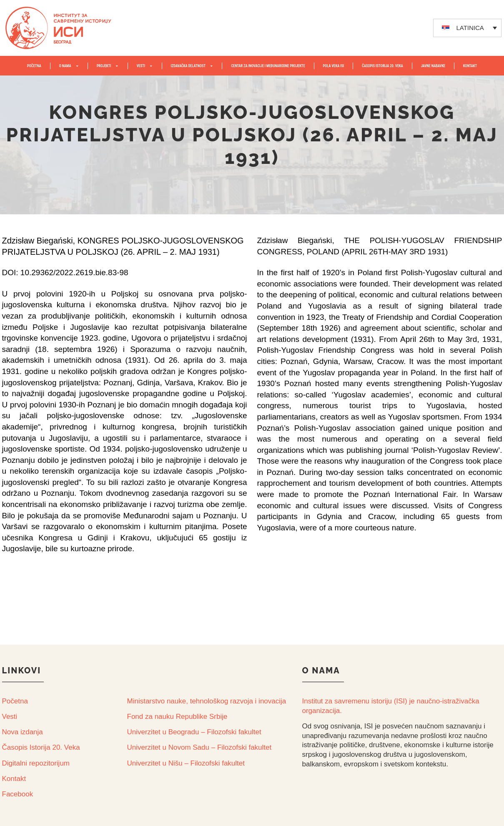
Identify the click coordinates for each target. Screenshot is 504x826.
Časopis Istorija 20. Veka (41, 747)
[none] (467, 28)
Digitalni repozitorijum (36, 763)
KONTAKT (470, 66)
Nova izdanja (23, 732)
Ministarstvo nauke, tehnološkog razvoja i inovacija (207, 701)
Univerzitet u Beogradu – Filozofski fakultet (194, 732)
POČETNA (34, 66)
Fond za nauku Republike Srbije (177, 717)
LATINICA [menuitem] (470, 28)
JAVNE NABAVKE (433, 66)
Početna (15, 701)
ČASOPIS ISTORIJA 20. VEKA (382, 66)
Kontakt (14, 779)
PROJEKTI (108, 66)
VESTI (145, 66)
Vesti (10, 717)
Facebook (18, 794)
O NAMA (69, 66)
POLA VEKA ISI (334, 66)
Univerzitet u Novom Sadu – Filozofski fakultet (199, 747)
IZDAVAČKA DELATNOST (192, 66)
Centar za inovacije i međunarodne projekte (268, 66)
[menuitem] (467, 28)
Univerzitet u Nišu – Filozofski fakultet (186, 763)
